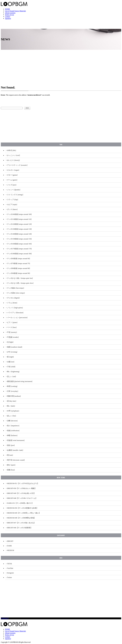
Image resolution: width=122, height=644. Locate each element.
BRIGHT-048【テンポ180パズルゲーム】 (22, 498)
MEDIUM (11, 550)
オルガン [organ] (13, 170)
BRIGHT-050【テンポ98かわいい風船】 (22, 488)
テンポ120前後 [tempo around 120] (19, 224)
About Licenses (10, 13)
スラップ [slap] (13, 200)
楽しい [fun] (11, 416)
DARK (9, 546)
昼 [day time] (12, 401)
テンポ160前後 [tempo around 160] (19, 244)
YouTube (10, 568)
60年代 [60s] (12, 150)
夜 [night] (10, 357)
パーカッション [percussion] (17, 318)
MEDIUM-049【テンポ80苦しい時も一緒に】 (24, 513)
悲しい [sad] (11, 376)
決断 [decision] (12, 421)
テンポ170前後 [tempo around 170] (19, 249)
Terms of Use (9, 15)
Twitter (9, 577)
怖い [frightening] (13, 372)
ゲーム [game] (12, 180)
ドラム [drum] (12, 303)
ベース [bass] (12, 327)
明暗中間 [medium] (14, 396)
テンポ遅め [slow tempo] (16, 293)
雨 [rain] (10, 455)
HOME (7, 9)
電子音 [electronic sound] (16, 460)
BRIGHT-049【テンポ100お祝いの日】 (21, 493)
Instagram (10, 573)
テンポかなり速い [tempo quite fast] (20, 278)
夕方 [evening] (12, 352)
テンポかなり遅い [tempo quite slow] (20, 283)
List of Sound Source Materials (15, 11)
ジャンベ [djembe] (14, 190)
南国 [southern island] (15, 347)
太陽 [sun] (11, 362)
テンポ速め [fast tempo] (16, 288)
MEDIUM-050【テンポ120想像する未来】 (23, 508)
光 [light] (10, 342)
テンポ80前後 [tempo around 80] (19, 268)
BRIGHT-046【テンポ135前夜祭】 (20, 528)
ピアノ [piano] (12, 322)
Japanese (8, 18)
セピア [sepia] (12, 204)
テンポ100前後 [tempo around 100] (19, 214)
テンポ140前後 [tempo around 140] (19, 234)
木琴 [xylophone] (13, 411)
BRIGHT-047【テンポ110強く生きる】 (21, 523)
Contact (8, 17)
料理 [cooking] (12, 386)
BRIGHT (10, 541)
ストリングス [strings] (15, 195)
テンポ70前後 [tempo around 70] (19, 263)
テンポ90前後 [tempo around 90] (19, 273)
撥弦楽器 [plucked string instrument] (20, 381)
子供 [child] (11, 367)
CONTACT (5, 618)
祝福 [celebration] (13, 431)
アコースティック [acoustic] (17, 165)
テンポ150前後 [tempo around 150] (19, 239)
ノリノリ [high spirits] (15, 308)
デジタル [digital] (13, 298)
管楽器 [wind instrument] (16, 440)
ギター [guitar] (12, 175)
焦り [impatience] (13, 426)
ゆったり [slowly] (13, 160)
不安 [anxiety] (12, 332)
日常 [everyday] (13, 391)
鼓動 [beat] (11, 470)
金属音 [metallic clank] (15, 450)
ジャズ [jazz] (12, 185)
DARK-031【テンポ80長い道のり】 (20, 503)
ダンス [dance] (12, 209)
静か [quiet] (11, 465)
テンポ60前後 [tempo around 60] (19, 259)
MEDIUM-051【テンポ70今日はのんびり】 (23, 483)
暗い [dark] (11, 406)
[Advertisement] (61, 65)
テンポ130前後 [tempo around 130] (19, 229)
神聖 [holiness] (12, 435)
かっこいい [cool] (13, 155)
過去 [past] (11, 445)
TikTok (9, 564)
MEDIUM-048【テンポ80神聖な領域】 (21, 518)
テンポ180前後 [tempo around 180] (19, 254)
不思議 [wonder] (13, 337)
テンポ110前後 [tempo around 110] (19, 219)
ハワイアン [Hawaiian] (15, 313)
